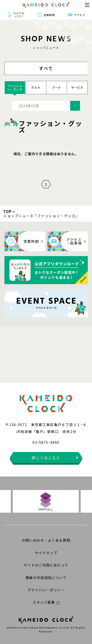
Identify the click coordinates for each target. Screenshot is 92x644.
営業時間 (49, 15)
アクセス (79, 15)
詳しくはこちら (46, 458)
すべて (46, 68)
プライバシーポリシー (46, 590)
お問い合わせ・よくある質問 (46, 540)
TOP (8, 211)
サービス (77, 87)
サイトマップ (46, 553)
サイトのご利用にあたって (46, 565)
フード (57, 87)
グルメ (36, 87)
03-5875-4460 (46, 442)
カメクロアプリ (19, 15)
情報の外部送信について (46, 578)
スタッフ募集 (46, 602)
